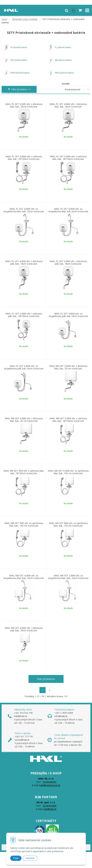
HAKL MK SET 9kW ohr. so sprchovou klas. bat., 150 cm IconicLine (68, 524)
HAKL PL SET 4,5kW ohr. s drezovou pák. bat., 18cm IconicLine (24, 263)
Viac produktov (46, 679)
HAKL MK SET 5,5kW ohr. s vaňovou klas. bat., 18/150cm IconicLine (68, 420)
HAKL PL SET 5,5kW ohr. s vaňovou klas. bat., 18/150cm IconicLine (68, 158)
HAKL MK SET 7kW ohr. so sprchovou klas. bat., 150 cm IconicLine (24, 524)
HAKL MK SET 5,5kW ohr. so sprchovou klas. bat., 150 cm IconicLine (68, 472)
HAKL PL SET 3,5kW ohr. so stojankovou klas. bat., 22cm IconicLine (24, 210)
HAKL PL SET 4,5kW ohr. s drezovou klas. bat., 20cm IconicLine (68, 105)
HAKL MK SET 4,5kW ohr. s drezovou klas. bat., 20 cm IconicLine (24, 420)
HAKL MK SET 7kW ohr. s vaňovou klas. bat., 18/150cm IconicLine (24, 472)
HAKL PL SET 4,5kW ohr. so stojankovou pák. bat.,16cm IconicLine (68, 315)
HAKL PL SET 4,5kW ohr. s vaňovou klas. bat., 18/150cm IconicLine (24, 158)
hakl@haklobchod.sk (50, 785)
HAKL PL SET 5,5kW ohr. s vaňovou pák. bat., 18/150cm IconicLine (24, 315)
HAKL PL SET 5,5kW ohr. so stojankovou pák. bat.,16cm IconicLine (24, 367)
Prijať (16, 858)
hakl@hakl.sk (50, 809)
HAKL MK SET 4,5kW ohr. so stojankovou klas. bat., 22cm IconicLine (24, 577)
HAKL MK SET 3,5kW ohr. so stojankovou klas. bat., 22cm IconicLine (68, 577)
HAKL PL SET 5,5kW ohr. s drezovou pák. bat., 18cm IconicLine (68, 263)
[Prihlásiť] (73, 10)
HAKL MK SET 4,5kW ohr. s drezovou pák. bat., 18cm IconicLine (24, 629)
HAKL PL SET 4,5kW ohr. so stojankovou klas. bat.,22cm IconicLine (68, 210)
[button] (67, 10)
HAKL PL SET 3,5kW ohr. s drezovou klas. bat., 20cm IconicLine (24, 105)
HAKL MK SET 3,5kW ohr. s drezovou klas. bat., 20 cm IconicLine (68, 367)
